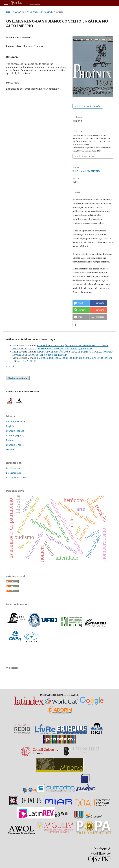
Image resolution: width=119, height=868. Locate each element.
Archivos (19, 12)
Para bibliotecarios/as (17, 477)
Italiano (10, 440)
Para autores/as (14, 473)
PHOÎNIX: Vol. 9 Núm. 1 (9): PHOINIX (73, 349)
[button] (81, 303)
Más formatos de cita (84, 156)
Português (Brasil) (15, 422)
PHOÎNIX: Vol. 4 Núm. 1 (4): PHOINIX (48, 355)
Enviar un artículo (18, 378)
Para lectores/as (14, 468)
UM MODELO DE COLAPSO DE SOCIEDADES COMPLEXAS (67, 358)
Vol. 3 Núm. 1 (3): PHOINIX (40, 12)
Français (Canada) (16, 431)
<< (7, 366)
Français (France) (15, 445)
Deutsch (10, 449)
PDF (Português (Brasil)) (89, 106)
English (10, 426)
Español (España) (15, 435)
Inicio (9, 12)
